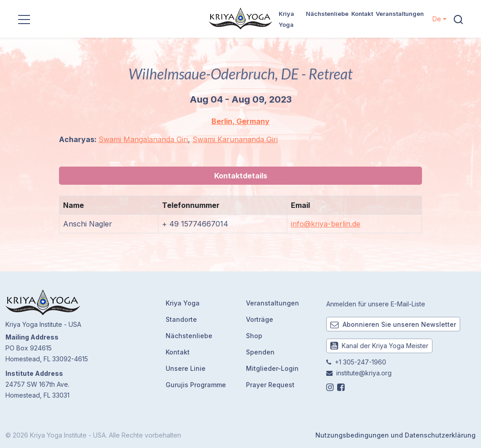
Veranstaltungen (400, 14)
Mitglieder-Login (272, 368)
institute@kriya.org (364, 373)
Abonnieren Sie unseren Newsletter (393, 324)
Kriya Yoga (183, 303)
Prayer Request (270, 385)
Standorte (181, 319)
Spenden (260, 352)
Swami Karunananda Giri (235, 139)
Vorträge (260, 319)
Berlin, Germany (240, 121)
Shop (254, 336)
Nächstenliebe (327, 14)
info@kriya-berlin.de (326, 224)
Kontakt (362, 14)
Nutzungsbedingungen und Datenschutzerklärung (395, 435)
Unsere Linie (186, 368)
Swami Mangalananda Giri (143, 139)
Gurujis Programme (196, 385)
